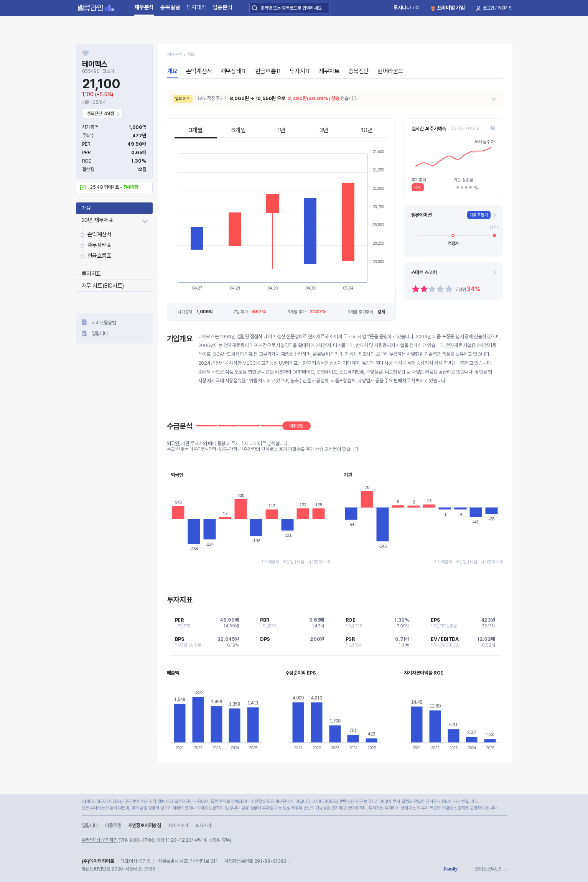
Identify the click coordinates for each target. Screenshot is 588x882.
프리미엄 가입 (451, 8)
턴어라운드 (390, 71)
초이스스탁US (488, 869)
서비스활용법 (104, 323)
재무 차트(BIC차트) (103, 286)
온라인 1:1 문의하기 (100, 840)
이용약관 (113, 825)
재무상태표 (100, 245)
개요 (86, 208)
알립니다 (100, 333)
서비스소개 (178, 825)
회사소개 (203, 825)
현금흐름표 (100, 256)
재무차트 (329, 71)
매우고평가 (479, 215)
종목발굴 (170, 7)
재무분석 (144, 7)
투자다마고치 (407, 8)
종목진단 (359, 71)
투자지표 (91, 274)
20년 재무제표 (98, 220)
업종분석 (222, 7)
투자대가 (196, 7)
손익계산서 (100, 234)
